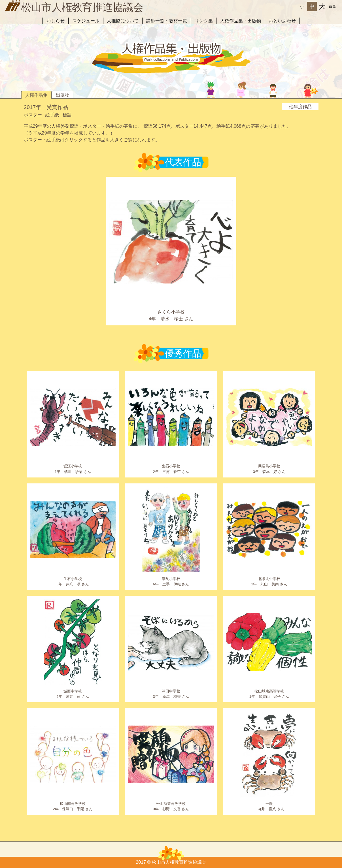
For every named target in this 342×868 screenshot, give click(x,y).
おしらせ (56, 21)
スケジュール (86, 21)
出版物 (63, 95)
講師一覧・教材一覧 (167, 21)
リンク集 (204, 21)
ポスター (33, 115)
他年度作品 (300, 107)
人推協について (123, 21)
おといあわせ (282, 21)
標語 (67, 115)
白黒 (332, 7)
